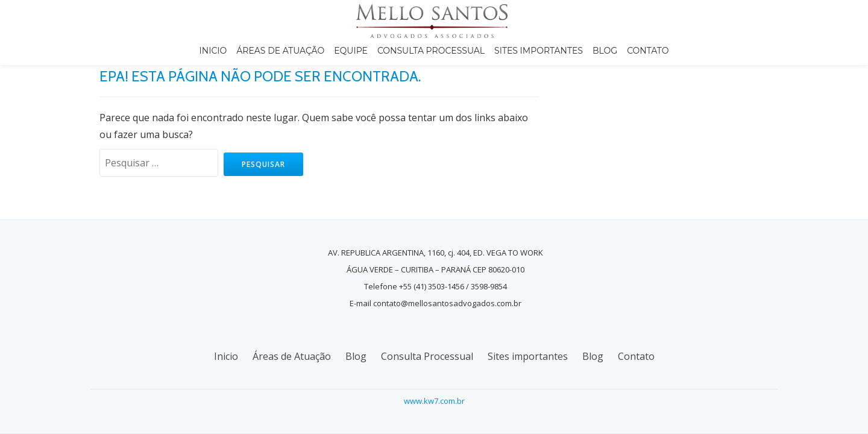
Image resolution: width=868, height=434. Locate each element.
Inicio (213, 51)
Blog (605, 51)
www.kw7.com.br (434, 401)
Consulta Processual (431, 51)
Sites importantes (539, 51)
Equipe (351, 51)
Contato (648, 51)
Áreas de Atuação (280, 51)
